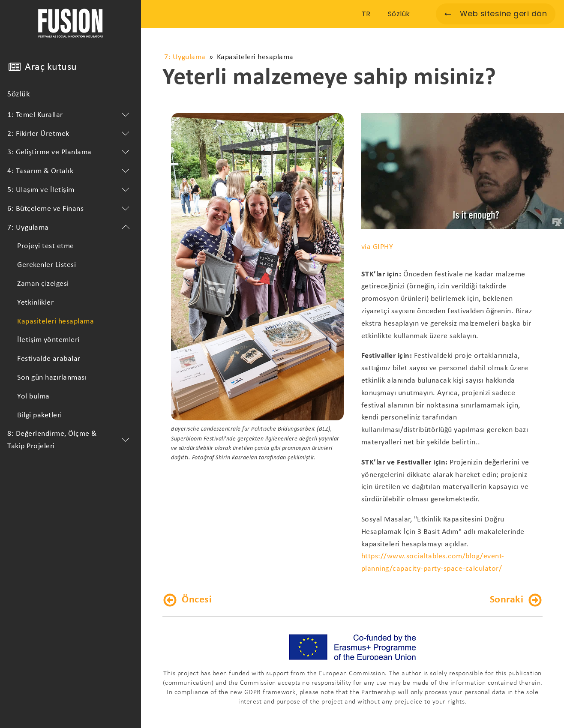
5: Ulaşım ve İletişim (70, 190)
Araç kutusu (51, 67)
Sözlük (19, 94)
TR (366, 14)
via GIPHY (377, 247)
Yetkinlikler (35, 303)
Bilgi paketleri (40, 415)
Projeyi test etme (46, 246)
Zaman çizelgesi (43, 284)
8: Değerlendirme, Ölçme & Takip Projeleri (70, 440)
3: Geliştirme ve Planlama (70, 153)
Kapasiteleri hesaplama (55, 322)
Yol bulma (33, 397)
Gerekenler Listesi (46, 265)
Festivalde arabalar (49, 359)
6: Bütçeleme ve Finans (70, 209)
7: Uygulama (70, 228)
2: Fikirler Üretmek (70, 134)
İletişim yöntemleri (48, 340)
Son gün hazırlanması (52, 378)
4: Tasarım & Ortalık (70, 171)
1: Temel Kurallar (70, 115)
